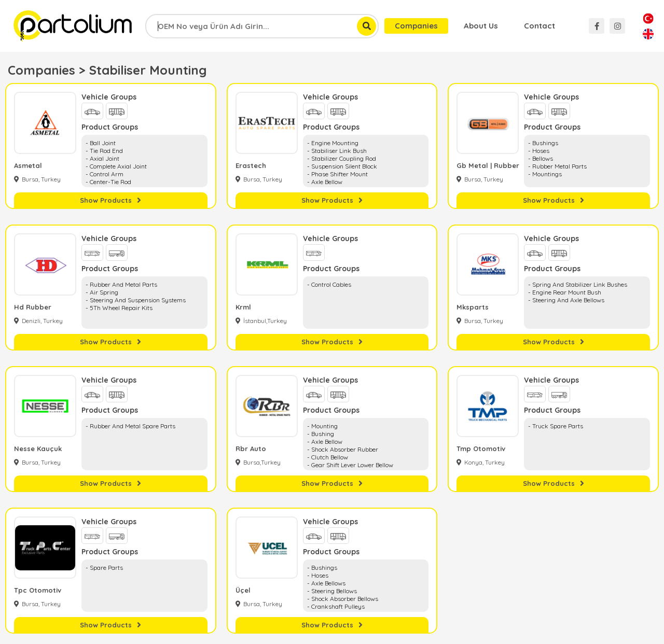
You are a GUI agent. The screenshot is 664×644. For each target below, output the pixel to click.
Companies (416, 26)
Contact (539, 26)
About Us (481, 26)
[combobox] (262, 26)
